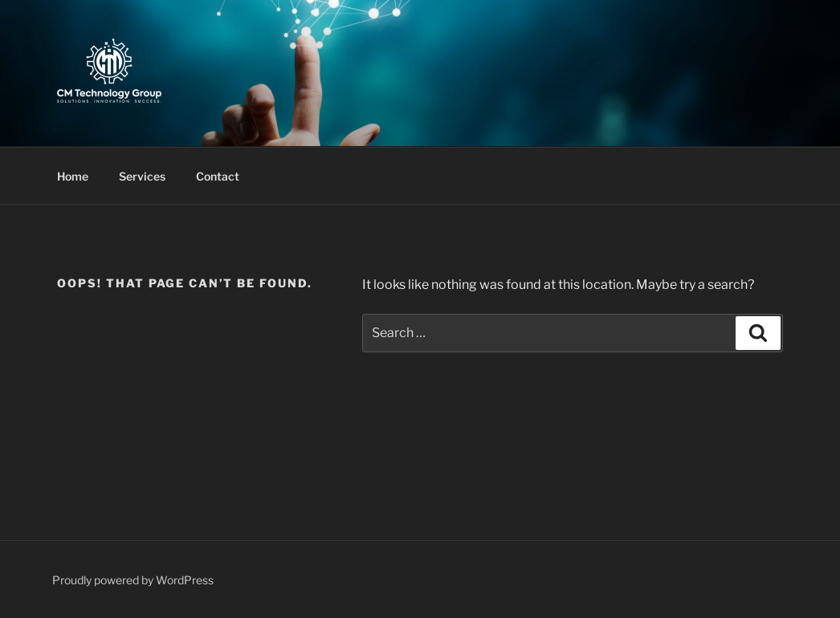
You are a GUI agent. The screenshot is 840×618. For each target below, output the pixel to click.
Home (73, 176)
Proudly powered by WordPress (133, 580)
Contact (218, 176)
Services (142, 176)
